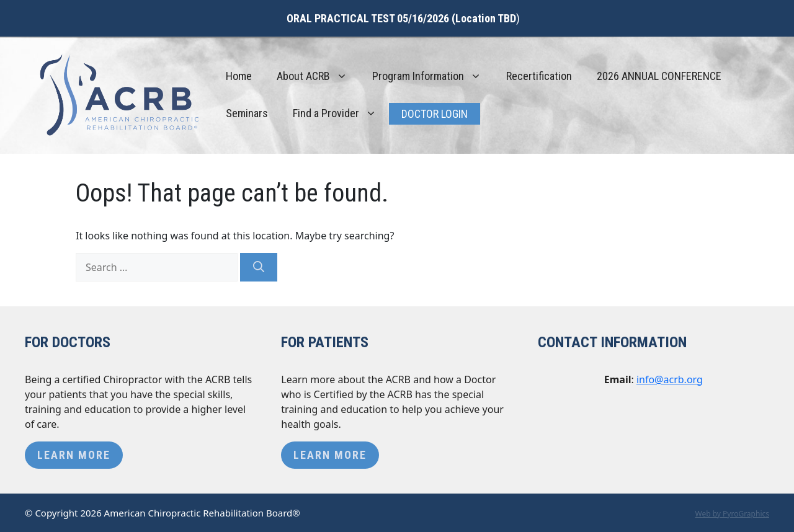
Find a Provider (341, 113)
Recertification (539, 76)
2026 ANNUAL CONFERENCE (659, 76)
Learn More (74, 455)
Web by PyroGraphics (732, 514)
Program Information (433, 76)
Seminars (247, 113)
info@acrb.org (670, 379)
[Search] (259, 267)
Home (239, 76)
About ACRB (318, 76)
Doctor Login (435, 114)
